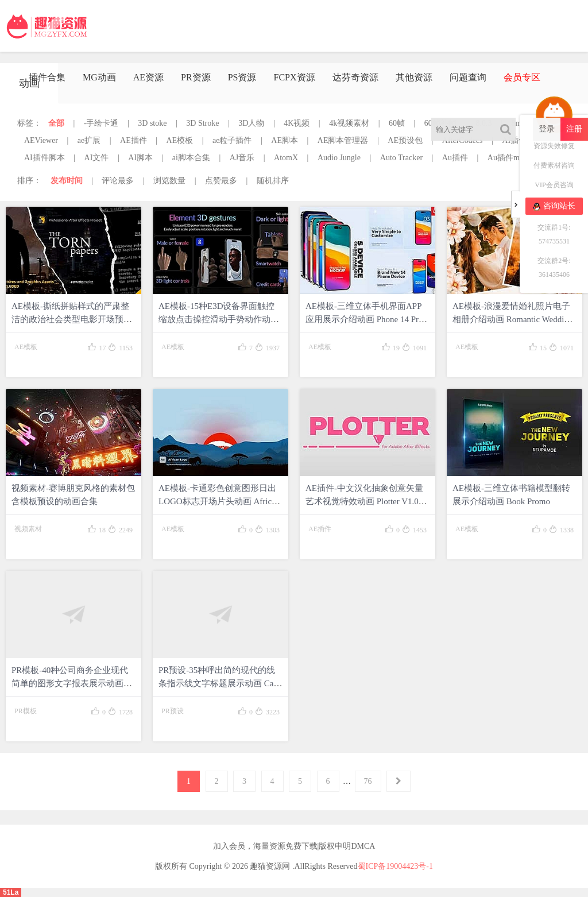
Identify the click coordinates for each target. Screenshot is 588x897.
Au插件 (455, 158)
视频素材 (28, 529)
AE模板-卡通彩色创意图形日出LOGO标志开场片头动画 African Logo (219, 501)
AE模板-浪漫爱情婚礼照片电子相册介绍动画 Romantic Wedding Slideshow (512, 319)
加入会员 (229, 846)
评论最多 (118, 181)
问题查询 (468, 77)
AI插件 (514, 140)
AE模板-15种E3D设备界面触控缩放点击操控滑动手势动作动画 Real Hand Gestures (219, 319)
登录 (547, 129)
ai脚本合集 (191, 158)
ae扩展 (89, 140)
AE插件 (134, 140)
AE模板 (180, 140)
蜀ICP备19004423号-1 (395, 866)
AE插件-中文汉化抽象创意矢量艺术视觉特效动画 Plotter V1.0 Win (364, 501)
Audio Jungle (339, 158)
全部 (56, 123)
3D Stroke (202, 123)
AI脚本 (140, 158)
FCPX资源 (294, 77)
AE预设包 (405, 140)
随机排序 (273, 181)
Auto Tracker (401, 158)
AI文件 (97, 158)
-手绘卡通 (101, 123)
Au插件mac (507, 158)
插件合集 (47, 77)
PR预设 (173, 711)
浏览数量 (169, 181)
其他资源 (414, 77)
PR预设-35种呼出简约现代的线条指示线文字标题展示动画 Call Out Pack (218, 683)
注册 (574, 129)
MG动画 (99, 77)
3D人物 (251, 123)
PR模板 (26, 711)
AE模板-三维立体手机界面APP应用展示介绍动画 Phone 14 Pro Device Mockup (364, 319)
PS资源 (242, 77)
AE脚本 (285, 140)
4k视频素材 (349, 123)
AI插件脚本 (45, 158)
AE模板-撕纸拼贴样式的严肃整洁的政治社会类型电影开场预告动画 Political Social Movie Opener (73, 319)
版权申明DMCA (347, 846)
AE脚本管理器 (343, 140)
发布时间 (67, 181)
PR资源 (196, 77)
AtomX (286, 158)
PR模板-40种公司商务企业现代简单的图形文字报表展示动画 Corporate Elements (70, 683)
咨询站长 (554, 206)
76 (368, 781)
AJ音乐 (242, 158)
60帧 (397, 123)
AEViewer (41, 140)
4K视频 (297, 123)
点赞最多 (221, 181)
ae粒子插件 (232, 140)
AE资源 (148, 77)
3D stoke (152, 123)
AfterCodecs (463, 140)
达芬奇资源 (355, 77)
